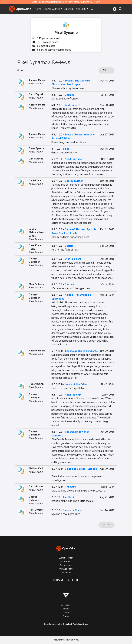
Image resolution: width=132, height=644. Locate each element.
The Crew (71, 487)
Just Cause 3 (72, 105)
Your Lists (81, 9)
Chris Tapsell (36, 94)
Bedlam (69, 246)
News (38, 9)
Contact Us (66, 572)
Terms (66, 612)
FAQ (92, 9)
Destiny (69, 284)
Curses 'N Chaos (73, 510)
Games (51, 9)
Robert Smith (36, 384)
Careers (66, 609)
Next (106, 70)
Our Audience (66, 565)
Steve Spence (37, 148)
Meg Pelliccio (36, 284)
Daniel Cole (35, 180)
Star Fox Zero (73, 259)
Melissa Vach (36, 468)
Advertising (66, 605)
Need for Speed (74, 159)
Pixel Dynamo (36, 84)
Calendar (69, 9)
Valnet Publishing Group (77, 624)
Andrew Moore (37, 80)
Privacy (66, 616)
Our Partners (66, 561)
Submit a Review (66, 558)
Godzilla (69, 95)
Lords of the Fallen (76, 384)
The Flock (69, 497)
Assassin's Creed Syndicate (81, 351)
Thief (66, 149)
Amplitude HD (73, 395)
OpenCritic (49, 624)
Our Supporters (66, 569)
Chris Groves (36, 159)
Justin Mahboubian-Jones (36, 232)
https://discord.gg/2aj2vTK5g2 (82, 2)
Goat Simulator (74, 181)
